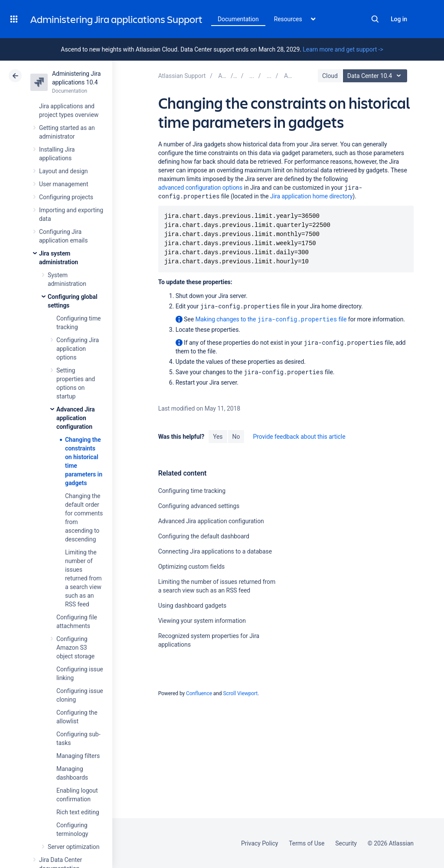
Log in (399, 19)
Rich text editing (78, 812)
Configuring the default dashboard (204, 536)
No (236, 437)
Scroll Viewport (240, 693)
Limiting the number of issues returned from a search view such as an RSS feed (83, 578)
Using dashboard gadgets (193, 606)
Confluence (199, 693)
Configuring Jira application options (78, 349)
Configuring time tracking (192, 491)
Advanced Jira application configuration (76, 418)
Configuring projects (66, 197)
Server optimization (73, 847)
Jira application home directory (311, 196)
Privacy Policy (260, 843)
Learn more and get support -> (343, 49)
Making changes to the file (271, 319)
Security (346, 843)
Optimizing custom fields (192, 567)
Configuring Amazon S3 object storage (75, 648)
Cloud (330, 76)
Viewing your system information (202, 621)
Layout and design (63, 171)
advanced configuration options (200, 188)
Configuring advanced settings (199, 506)
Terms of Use (307, 843)
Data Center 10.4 (376, 76)
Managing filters (78, 756)
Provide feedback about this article (299, 437)
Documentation (238, 19)
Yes (218, 437)
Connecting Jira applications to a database (215, 551)
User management (64, 184)
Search (375, 19)
